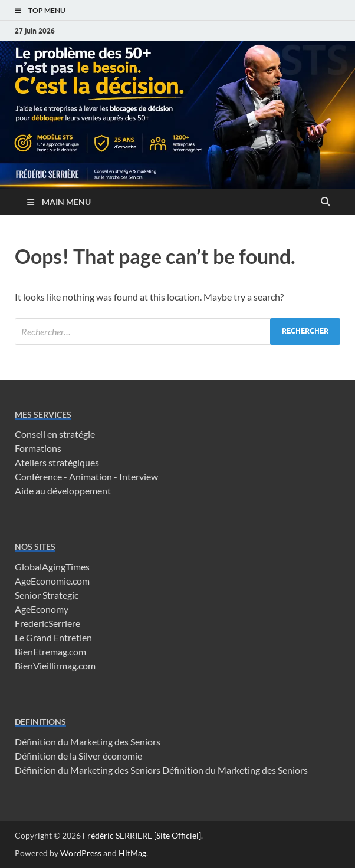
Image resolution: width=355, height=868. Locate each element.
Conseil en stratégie (55, 434)
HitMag (132, 853)
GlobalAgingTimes (52, 567)
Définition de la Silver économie (78, 756)
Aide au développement (63, 491)
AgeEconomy (42, 609)
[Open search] (326, 202)
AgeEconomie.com (52, 581)
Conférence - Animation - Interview (86, 476)
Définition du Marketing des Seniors (88, 742)
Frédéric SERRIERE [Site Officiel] (142, 835)
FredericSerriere (47, 623)
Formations (38, 448)
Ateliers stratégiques (57, 462)
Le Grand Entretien (53, 637)
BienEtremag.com (50, 651)
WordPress (81, 853)
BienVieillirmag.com (55, 666)
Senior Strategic (47, 595)
